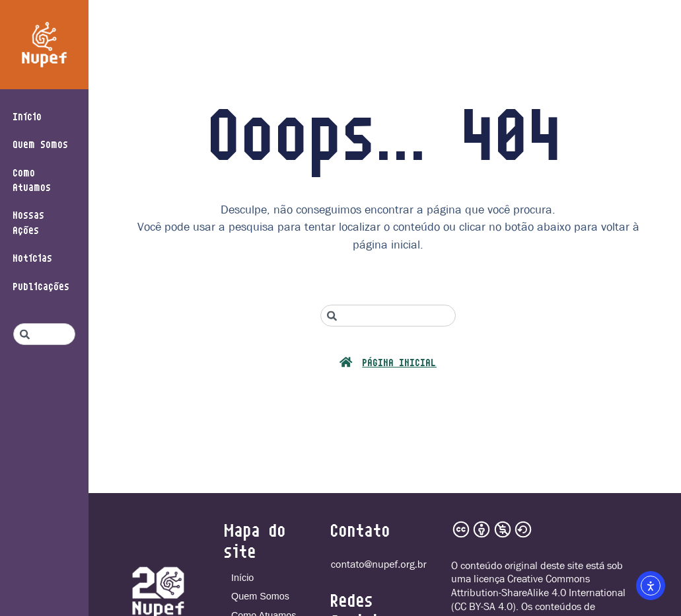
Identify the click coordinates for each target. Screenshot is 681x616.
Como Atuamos (32, 179)
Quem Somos (41, 144)
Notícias (33, 257)
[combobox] (44, 334)
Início (28, 116)
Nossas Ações (29, 222)
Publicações (42, 286)
